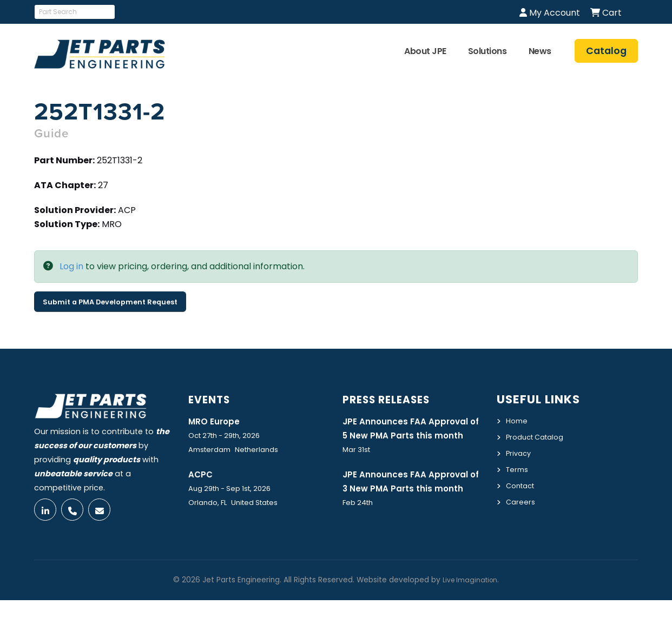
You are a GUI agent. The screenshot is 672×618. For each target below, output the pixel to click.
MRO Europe (217, 421)
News (540, 51)
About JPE (425, 51)
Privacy (520, 452)
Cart (606, 13)
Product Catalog (539, 436)
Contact (522, 483)
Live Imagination (470, 598)
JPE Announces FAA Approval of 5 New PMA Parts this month (412, 436)
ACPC (202, 475)
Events (212, 399)
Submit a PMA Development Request (110, 302)
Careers (521, 499)
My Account (550, 13)
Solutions (487, 51)
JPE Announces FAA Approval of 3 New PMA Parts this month (412, 504)
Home (518, 421)
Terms (518, 468)
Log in (71, 266)
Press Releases (393, 399)
